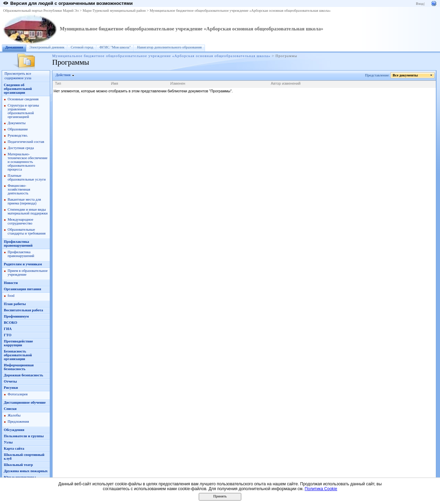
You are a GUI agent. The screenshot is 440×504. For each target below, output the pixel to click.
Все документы (405, 75)
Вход (420, 4)
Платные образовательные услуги (27, 177)
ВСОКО (11, 323)
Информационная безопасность (19, 367)
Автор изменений (286, 83)
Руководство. (18, 135)
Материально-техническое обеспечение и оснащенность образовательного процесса (27, 162)
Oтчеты (10, 381)
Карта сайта (14, 448)
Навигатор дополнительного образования (169, 47)
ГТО (8, 335)
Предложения (18, 421)
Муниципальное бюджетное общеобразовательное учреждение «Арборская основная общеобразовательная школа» (240, 11)
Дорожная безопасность (24, 375)
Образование (18, 129)
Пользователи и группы (24, 436)
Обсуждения (14, 430)
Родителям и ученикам (23, 264)
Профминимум (16, 316)
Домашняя (14, 47)
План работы (15, 304)
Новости (11, 283)
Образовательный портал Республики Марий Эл (41, 11)
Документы (17, 123)
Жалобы (14, 415)
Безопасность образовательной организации (18, 355)
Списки (10, 409)
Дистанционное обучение (25, 402)
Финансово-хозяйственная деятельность (19, 189)
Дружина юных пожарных (26, 471)
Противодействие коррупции (18, 343)
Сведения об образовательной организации (18, 89)
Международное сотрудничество (20, 221)
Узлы (8, 442)
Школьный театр (18, 465)
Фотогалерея (18, 394)
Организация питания (22, 289)
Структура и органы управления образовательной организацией (23, 111)
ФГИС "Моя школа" (115, 47)
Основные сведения (23, 99)
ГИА (8, 329)
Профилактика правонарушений (18, 244)
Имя (115, 83)
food (11, 296)
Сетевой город (82, 47)
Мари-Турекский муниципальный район (114, 11)
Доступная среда (21, 148)
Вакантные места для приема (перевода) (24, 201)
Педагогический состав (26, 142)
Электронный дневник (47, 47)
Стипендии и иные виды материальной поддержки (28, 211)
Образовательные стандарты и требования (27, 231)
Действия (63, 75)
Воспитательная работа (24, 310)
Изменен (178, 83)
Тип (58, 83)
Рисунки (11, 388)
